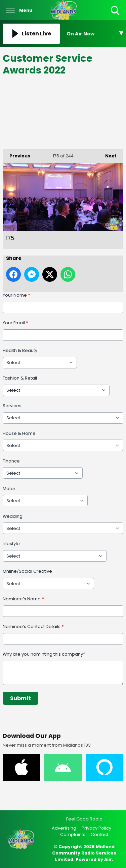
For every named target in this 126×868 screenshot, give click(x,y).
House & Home (19, 433)
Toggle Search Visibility (116, 11)
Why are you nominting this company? (44, 654)
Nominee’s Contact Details (33, 626)
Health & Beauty (20, 350)
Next (108, 154)
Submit (20, 698)
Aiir (108, 859)
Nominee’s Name (23, 599)
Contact (99, 834)
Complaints (73, 834)
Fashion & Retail (20, 378)
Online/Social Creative (27, 571)
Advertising (64, 828)
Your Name (16, 295)
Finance (11, 461)
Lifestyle (11, 544)
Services (12, 405)
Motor (9, 488)
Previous (16, 154)
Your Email (15, 323)
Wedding (13, 516)
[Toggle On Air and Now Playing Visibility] (95, 34)
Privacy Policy (96, 828)
